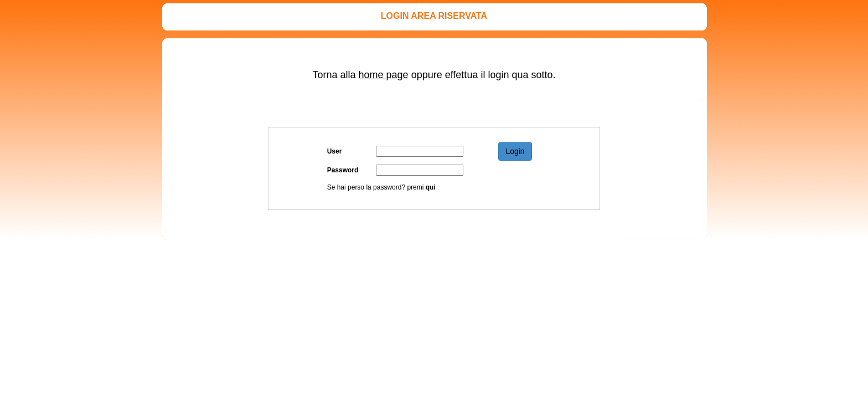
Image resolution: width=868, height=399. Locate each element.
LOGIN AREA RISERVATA (434, 16)
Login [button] (515, 151)
